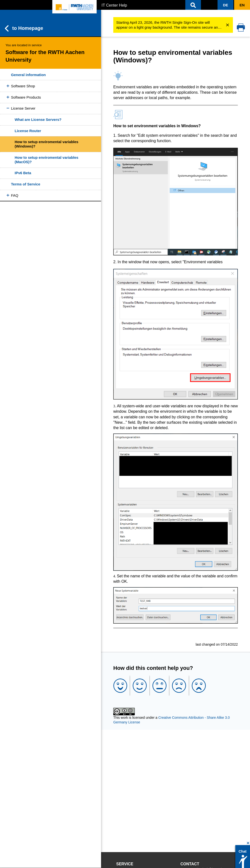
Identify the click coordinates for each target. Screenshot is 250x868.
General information (28, 75)
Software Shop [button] (23, 86)
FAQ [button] (15, 195)
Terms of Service (26, 184)
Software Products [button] (26, 97)
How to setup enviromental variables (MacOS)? (47, 160)
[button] (193, 5)
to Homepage (24, 28)
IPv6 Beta (23, 173)
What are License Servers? (38, 120)
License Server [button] (23, 108)
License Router (28, 131)
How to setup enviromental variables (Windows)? (47, 144)
